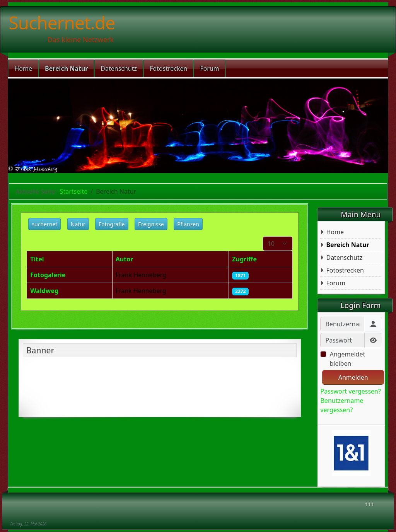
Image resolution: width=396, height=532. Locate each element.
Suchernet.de (62, 22)
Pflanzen (188, 224)
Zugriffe (244, 259)
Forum (209, 68)
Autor (125, 259)
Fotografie (112, 224)
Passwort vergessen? (350, 391)
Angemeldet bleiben (347, 359)
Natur (78, 224)
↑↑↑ (369, 504)
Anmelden (353, 377)
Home (23, 68)
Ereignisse (151, 224)
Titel (37, 259)
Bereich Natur (66, 68)
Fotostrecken (168, 68)
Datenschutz (119, 68)
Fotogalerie (48, 275)
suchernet (44, 224)
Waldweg (44, 291)
